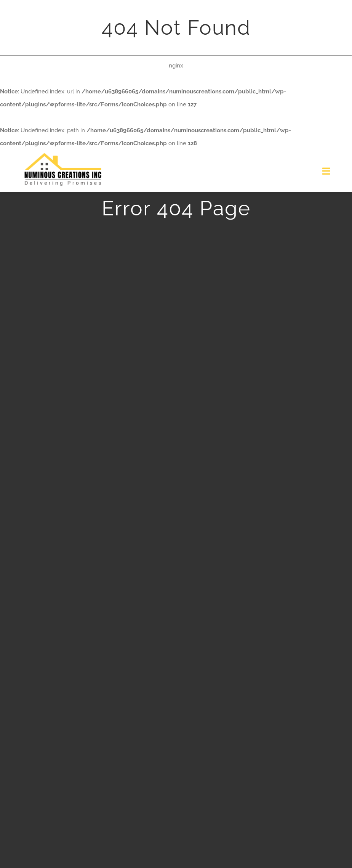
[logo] (63, 152)
